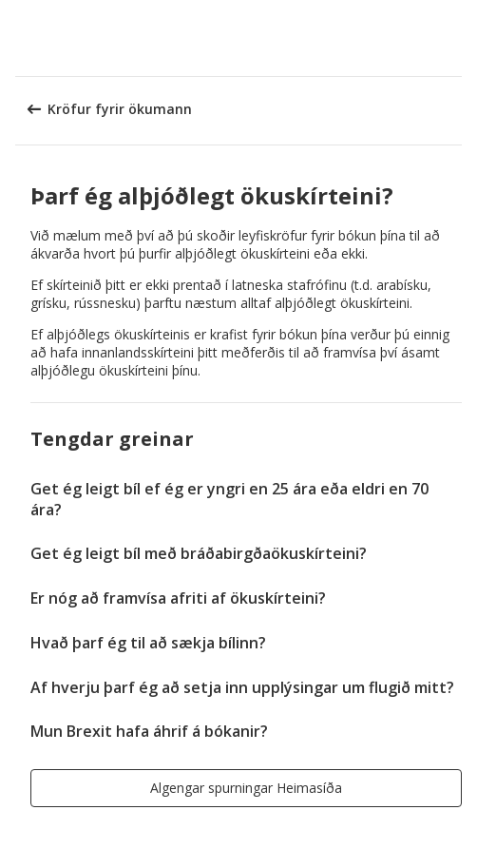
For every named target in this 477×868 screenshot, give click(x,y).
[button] (456, 38)
